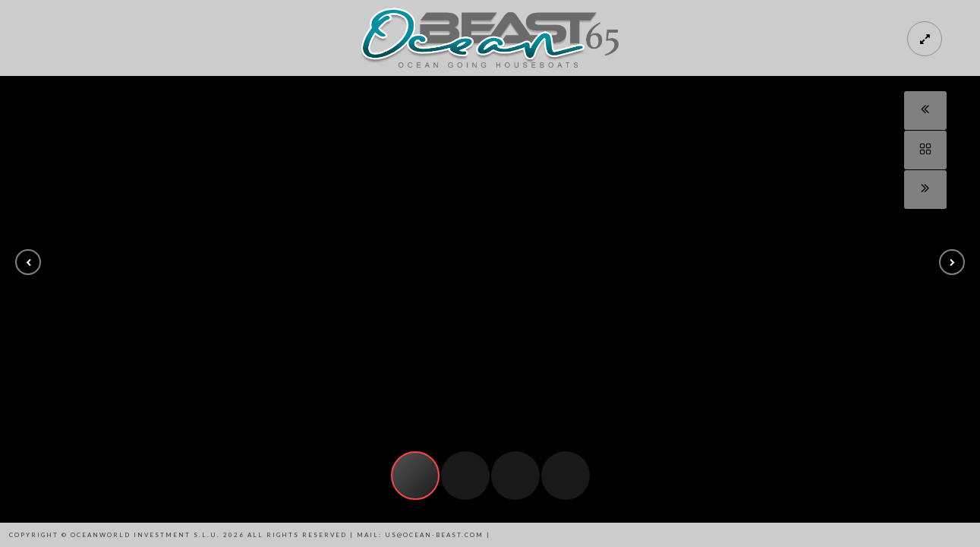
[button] (28, 262)
